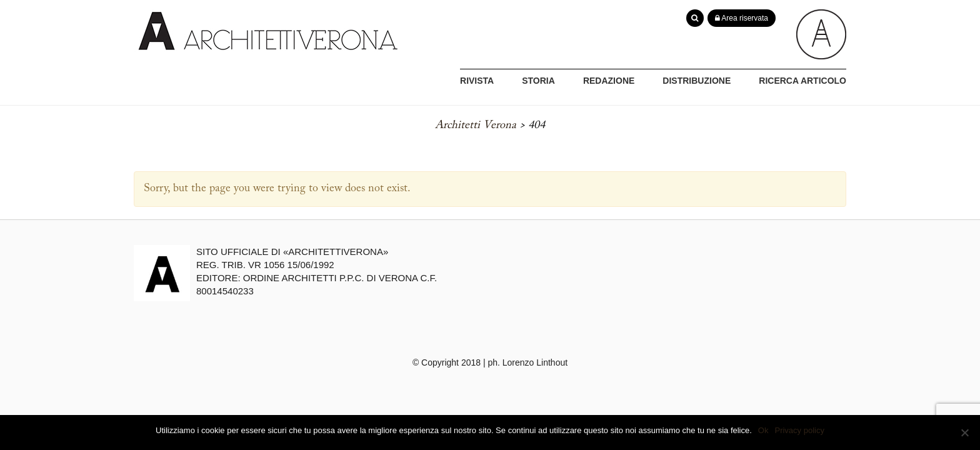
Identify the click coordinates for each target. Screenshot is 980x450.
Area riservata (742, 18)
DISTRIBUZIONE (697, 81)
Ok (763, 430)
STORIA (538, 81)
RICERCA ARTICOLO (802, 81)
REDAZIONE (609, 81)
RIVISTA (477, 81)
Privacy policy (799, 430)
